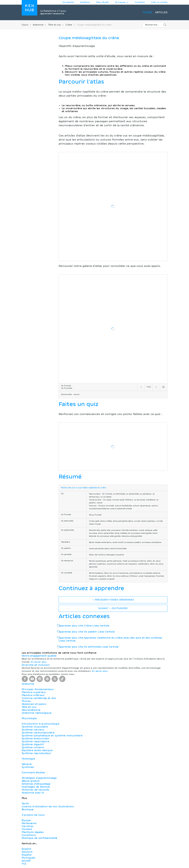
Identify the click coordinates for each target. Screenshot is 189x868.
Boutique (28, 809)
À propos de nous (33, 815)
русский (26, 861)
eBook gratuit (31, 781)
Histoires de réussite (35, 790)
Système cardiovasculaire (38, 733)
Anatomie (38, 25)
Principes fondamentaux (38, 689)
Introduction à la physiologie (41, 724)
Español (27, 855)
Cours (147, 12)
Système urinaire (33, 747)
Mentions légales (33, 832)
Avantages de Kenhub (36, 787)
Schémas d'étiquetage (36, 784)
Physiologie (29, 718)
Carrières (28, 826)
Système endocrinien (35, 739)
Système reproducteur (37, 753)
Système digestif (33, 744)
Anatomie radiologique (37, 713)
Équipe (26, 820)
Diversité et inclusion (36, 665)
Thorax (26, 701)
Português (29, 858)
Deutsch (27, 852)
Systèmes (28, 767)
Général (27, 764)
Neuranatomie (31, 710)
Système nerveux (33, 730)
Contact (27, 829)
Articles (161, 12)
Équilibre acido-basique (37, 750)
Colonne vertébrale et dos (39, 698)
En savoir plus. (39, 662)
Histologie (28, 759)
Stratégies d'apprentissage (39, 778)
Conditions (29, 835)
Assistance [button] (85, 2)
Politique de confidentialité (40, 838)
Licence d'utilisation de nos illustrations (48, 807)
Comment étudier (33, 773)
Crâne (69, 25)
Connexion (140, 2)
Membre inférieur (33, 695)
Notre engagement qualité (39, 656)
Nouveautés (68, 2)
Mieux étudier (102, 2)
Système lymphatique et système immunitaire (52, 736)
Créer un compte (159, 2)
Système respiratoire (35, 741)
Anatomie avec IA (33, 793)
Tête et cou (54, 25)
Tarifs (25, 804)
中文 (24, 864)
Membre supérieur (34, 692)
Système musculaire (35, 727)
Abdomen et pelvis (34, 704)
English (27, 849)
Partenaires (29, 823)
